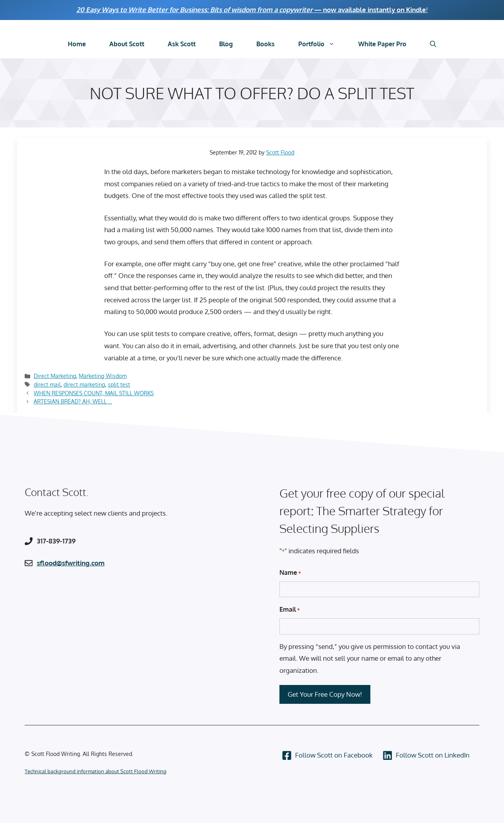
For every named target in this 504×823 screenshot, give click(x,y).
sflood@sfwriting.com (71, 563)
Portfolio (322, 44)
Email (290, 610)
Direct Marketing (55, 376)
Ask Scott (182, 44)
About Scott (127, 44)
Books (266, 44)
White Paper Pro (382, 44)
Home (77, 44)
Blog (226, 44)
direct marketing (84, 384)
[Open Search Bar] (433, 44)
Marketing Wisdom (103, 376)
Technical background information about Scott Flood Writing (96, 771)
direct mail (47, 384)
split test (119, 384)
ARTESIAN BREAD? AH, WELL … (73, 401)
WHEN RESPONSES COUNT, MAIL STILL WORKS (94, 393)
